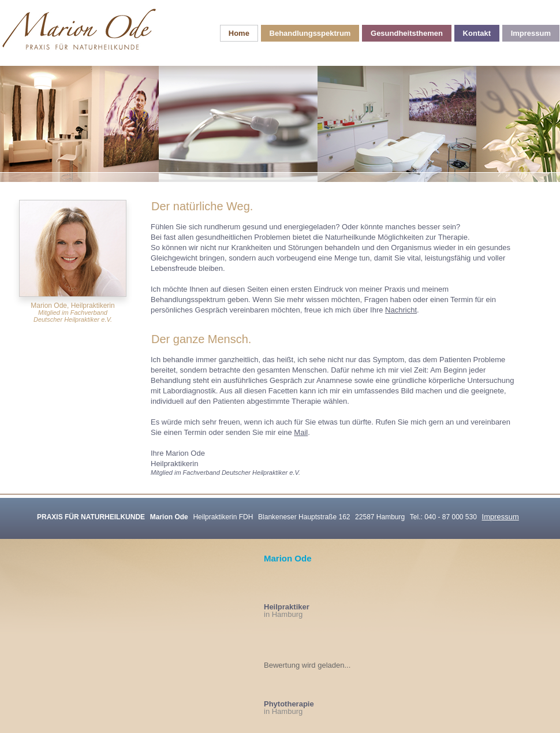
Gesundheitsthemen (407, 33)
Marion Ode (288, 558)
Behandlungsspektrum (310, 33)
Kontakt (477, 33)
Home (239, 33)
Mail (301, 432)
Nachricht (401, 310)
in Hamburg (287, 611)
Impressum (531, 33)
